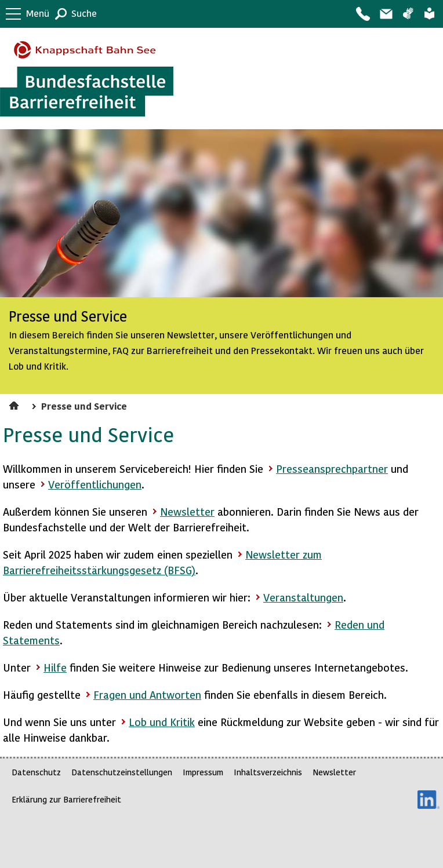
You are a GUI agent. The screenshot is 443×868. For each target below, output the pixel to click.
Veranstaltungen (303, 597)
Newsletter (187, 511)
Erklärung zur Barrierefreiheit (66, 799)
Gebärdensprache (408, 14)
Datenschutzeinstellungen (122, 772)
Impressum (203, 772)
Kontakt (362, 14)
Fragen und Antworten (147, 694)
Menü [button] (38, 13)
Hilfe (55, 667)
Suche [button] (84, 13)
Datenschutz (36, 772)
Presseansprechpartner (332, 468)
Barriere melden (386, 14)
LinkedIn (429, 800)
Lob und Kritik (162, 722)
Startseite (15, 404)
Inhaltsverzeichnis (268, 772)
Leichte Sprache (429, 14)
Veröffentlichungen (95, 484)
